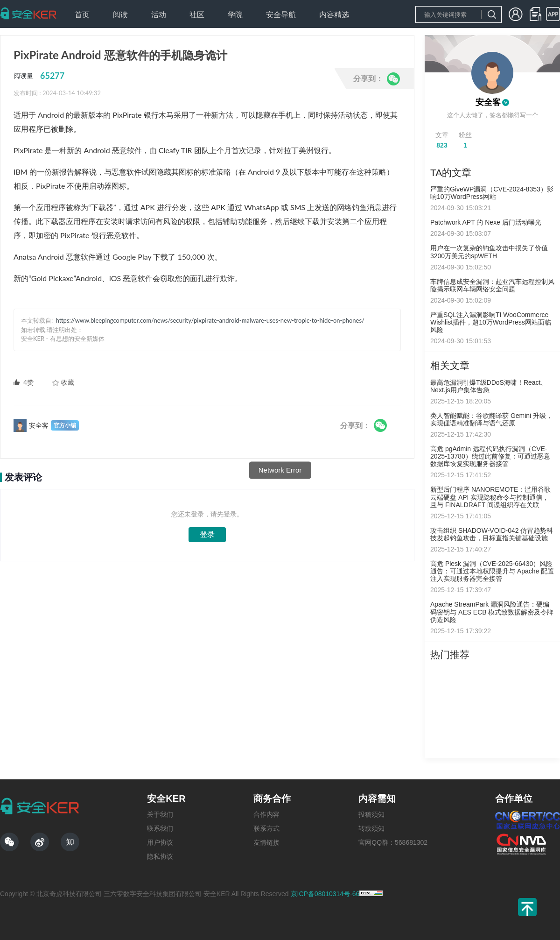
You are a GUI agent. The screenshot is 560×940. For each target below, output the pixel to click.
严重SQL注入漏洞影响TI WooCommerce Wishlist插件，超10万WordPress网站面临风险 (491, 322)
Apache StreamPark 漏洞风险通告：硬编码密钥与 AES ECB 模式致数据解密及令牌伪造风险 (492, 612)
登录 (207, 534)
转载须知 (371, 828)
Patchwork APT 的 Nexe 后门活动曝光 (486, 222)
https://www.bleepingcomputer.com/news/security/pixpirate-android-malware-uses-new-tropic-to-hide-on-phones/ (210, 320)
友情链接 (266, 842)
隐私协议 (160, 856)
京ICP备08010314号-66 (325, 894)
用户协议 (160, 842)
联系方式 (266, 828)
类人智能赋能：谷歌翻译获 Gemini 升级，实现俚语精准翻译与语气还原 (491, 419)
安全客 (488, 102)
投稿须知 (371, 814)
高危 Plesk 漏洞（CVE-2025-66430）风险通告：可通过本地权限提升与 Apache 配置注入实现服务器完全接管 (492, 571)
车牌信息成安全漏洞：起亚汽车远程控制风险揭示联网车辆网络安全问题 (492, 285)
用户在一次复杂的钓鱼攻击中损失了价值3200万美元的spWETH (489, 252)
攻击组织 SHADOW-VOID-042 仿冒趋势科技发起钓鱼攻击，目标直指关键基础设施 (492, 534)
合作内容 (266, 814)
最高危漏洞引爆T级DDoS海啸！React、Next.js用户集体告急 (489, 386)
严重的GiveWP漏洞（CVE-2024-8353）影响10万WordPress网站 (492, 193)
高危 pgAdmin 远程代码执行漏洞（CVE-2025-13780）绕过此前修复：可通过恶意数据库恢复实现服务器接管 (490, 456)
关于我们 (160, 814)
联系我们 (160, 828)
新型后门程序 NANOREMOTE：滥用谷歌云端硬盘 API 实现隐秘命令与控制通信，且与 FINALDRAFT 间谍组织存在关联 (490, 497)
